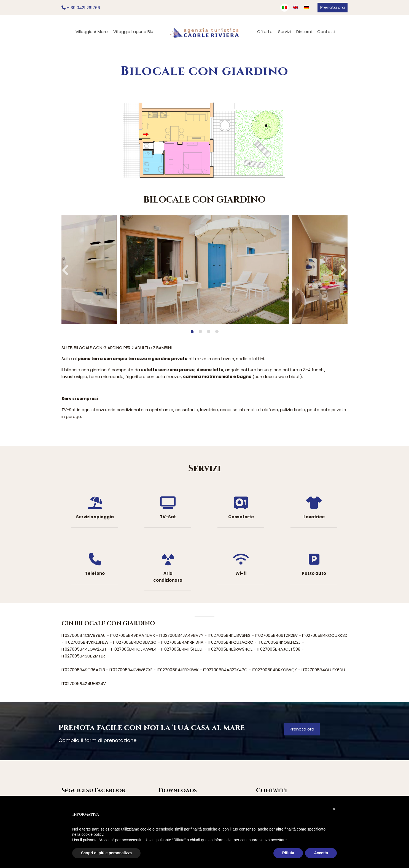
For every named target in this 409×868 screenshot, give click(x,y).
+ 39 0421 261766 (81, 8)
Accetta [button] (321, 853)
